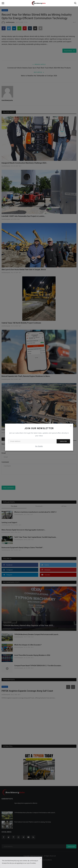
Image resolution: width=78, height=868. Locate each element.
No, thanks (39, 446)
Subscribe (63, 441)
